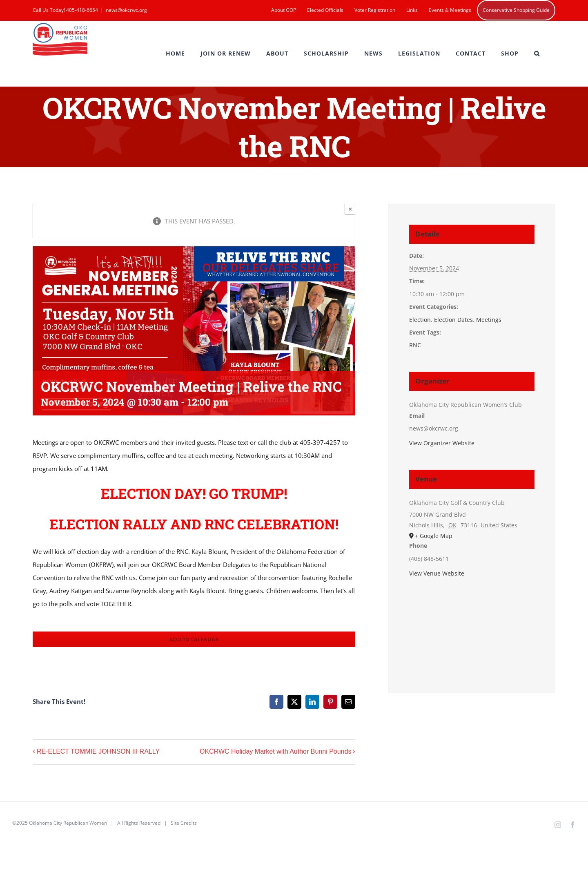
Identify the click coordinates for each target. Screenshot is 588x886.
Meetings (489, 320)
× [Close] (351, 209)
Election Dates (453, 320)
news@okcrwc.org (126, 10)
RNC (415, 345)
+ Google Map (434, 536)
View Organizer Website (442, 443)
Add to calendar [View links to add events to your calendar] (194, 639)
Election (420, 320)
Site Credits (184, 823)
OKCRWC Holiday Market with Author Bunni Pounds (275, 751)
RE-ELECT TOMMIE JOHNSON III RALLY (98, 751)
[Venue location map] (472, 625)
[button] (537, 54)
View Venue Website (437, 573)
